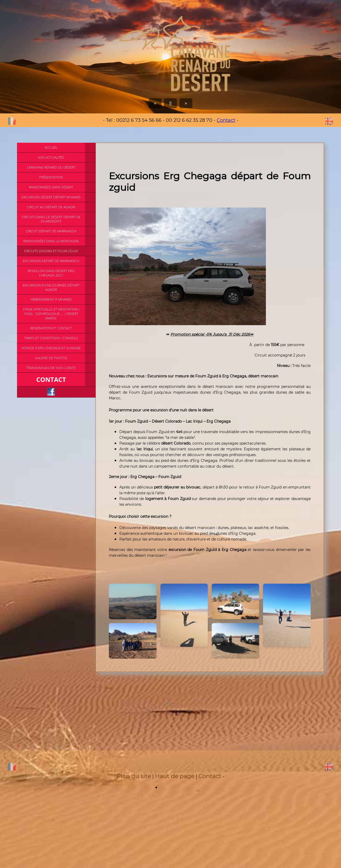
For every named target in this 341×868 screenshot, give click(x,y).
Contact (226, 120)
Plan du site (134, 776)
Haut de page (175, 776)
